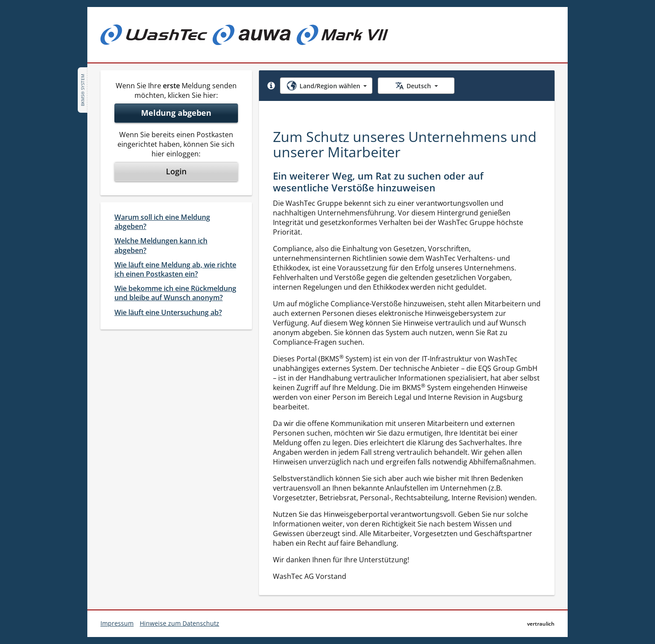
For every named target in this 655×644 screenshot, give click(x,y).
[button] (271, 86)
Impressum (117, 623)
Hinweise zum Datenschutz (179, 623)
